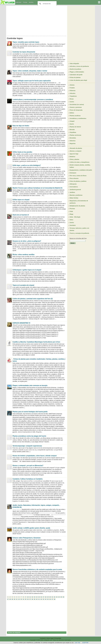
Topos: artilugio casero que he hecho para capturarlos (32, 81)
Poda (71, 211)
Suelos (72, 223)
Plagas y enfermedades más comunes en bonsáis (30, 385)
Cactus (72, 102)
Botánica (72, 157)
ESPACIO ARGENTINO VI (21, 323)
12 (32, 597)
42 (41, 599)
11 (30, 597)
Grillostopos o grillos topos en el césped (27, 270)
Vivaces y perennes (76, 107)
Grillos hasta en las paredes (22, 152)
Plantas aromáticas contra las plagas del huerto (29, 436)
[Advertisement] (37, 20)
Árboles (72, 85)
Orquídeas (73, 132)
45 (48, 599)
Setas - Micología (75, 217)
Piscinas (72, 209)
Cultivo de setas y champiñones (80, 162)
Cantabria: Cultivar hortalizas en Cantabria (28, 479)
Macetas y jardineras (76, 195)
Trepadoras (73, 96)
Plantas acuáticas (75, 116)
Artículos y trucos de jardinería (79, 66)
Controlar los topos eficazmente (24, 52)
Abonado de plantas (76, 148)
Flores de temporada (76, 110)
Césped (72, 121)
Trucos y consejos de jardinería (79, 233)
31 (17, 599)
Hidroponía (73, 184)
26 (63, 597)
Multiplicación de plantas (77, 206)
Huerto (72, 124)
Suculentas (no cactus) (77, 104)
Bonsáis (72, 130)
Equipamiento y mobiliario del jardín (81, 170)
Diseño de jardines (75, 69)
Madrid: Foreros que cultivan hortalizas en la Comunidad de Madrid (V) (37, 188)
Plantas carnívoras (75, 135)
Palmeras (73, 91)
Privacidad (58, 638)
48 (55, 599)
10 (28, 597)
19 (48, 597)
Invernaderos (74, 187)
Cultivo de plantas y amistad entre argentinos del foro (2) (33, 299)
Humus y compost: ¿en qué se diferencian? (28, 466)
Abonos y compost (76, 151)
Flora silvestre (74, 178)
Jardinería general (75, 190)
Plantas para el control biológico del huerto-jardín (30, 412)
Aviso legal (50, 638)
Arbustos (73, 93)
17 (43, 597)
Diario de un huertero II (21, 215)
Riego (72, 214)
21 (52, 597)
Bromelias (73, 138)
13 (35, 597)
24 (59, 597)
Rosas (72, 99)
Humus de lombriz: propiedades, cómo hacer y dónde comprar (35, 456)
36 (28, 599)
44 (46, 599)
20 (50, 597)
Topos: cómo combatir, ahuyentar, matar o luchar (30, 71)
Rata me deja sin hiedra (21, 126)
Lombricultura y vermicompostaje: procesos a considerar (33, 100)
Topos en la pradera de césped (23, 285)
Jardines (72, 192)
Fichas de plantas (75, 77)
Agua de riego (74, 154)
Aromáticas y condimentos (78, 118)
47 (52, 599)
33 (21, 599)
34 (23, 599)
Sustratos (73, 225)
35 (26, 599)
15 (39, 597)
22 (55, 597)
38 (32, 599)
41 (39, 599)
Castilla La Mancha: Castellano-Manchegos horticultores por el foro (36, 342)
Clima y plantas (74, 159)
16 (41, 597)
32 (19, 599)
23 (57, 597)
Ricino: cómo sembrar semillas (24, 255)
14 (37, 597)
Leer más (77, 643)
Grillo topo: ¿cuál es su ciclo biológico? (27, 165)
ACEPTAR (85, 643)
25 (61, 597)
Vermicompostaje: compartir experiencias (27, 446)
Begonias (73, 143)
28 (10, 599)
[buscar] (47, 4)
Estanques (73, 173)
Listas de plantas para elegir (78, 80)
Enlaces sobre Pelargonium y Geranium (27, 538)
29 (12, 599)
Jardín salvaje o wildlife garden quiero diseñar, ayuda (31, 528)
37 (30, 599)
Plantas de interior (75, 127)
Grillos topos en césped (21, 200)
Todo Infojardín (74, 64)
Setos (71, 220)
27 (8, 599)
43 (43, 599)
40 (37, 599)
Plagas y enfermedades (77, 72)
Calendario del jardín (76, 75)
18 (46, 597)
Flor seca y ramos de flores (78, 176)
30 (15, 599)
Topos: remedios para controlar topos (26, 42)
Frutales (72, 88)
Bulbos (72, 113)
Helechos (73, 141)
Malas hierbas (74, 198)
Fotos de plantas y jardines (78, 181)
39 (35, 599)
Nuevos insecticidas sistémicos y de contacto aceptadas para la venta (37, 569)
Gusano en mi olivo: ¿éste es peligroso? (27, 241)
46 (50, 599)
